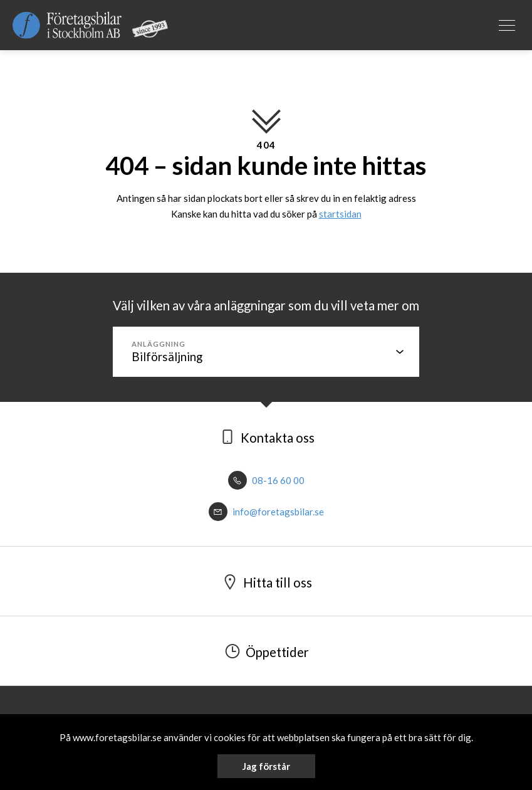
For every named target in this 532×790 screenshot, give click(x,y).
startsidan (340, 214)
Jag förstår (266, 766)
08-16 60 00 (266, 480)
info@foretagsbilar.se (266, 512)
